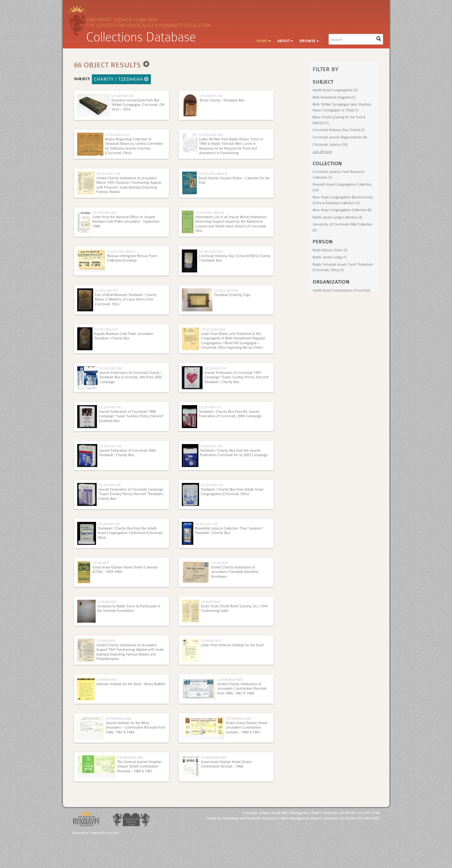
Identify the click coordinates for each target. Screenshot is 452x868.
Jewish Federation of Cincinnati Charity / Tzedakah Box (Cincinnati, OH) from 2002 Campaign (131, 377)
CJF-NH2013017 (211, 641)
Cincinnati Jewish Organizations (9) (340, 137)
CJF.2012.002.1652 (211, 135)
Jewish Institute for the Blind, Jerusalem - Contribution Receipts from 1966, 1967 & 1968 (135, 728)
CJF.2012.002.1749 (108, 174)
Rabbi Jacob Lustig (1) (330, 257)
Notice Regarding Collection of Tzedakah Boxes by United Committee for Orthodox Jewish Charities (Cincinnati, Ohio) (134, 146)
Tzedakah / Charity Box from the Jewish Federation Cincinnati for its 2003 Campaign (234, 453)
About (285, 41)
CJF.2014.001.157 (210, 407)
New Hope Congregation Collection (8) (342, 210)
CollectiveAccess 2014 (104, 833)
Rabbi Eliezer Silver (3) (330, 250)
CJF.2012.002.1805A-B (213, 174)
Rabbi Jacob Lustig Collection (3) (337, 217)
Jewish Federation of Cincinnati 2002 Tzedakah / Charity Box (127, 453)
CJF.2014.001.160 (109, 485)
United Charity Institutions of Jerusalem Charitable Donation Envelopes (235, 572)
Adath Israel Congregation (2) (335, 90)
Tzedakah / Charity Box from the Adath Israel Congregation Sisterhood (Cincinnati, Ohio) (130, 533)
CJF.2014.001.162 (109, 524)
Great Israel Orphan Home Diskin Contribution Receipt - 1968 (226, 764)
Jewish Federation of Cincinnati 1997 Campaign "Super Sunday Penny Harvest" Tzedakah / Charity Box (237, 377)
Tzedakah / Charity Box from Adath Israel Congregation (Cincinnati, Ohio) (232, 492)
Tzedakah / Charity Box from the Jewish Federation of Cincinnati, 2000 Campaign (230, 414)
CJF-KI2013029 (211, 602)
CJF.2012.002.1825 (104, 213)
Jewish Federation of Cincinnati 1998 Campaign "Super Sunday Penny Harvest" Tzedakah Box (131, 416)
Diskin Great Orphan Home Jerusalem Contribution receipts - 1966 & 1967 (247, 728)
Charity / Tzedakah (122, 79)
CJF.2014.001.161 (212, 485)
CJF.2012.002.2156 (211, 252)
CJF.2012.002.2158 (226, 290)
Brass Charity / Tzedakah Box (222, 100)
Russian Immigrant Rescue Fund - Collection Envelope (133, 258)
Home (264, 41)
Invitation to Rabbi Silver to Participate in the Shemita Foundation (129, 608)
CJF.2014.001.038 (110, 368)
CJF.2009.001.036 (122, 96)
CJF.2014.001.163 (206, 524)
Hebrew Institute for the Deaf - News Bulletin (131, 684)
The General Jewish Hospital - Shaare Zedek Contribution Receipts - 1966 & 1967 (140, 767)
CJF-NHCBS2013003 (230, 680)
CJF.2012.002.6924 (213, 329)
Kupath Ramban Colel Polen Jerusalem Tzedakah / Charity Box (124, 336)
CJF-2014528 (219, 563)
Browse (309, 41)
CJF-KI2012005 (107, 602)
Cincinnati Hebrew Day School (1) (339, 130)
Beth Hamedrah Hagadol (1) (334, 97)
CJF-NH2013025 (107, 680)
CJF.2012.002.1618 (117, 135)
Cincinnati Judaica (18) (330, 145)
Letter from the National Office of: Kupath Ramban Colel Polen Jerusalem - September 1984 (126, 222)
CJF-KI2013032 (106, 641)
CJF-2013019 (101, 563)
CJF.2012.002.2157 (107, 290)
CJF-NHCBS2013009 (130, 757)
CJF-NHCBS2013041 (214, 757)
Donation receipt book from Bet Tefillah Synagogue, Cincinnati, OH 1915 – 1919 (138, 105)
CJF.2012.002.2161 (106, 329)
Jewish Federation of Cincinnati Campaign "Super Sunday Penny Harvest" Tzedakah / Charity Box (131, 494)
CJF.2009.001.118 (211, 96)
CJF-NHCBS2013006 (119, 719)
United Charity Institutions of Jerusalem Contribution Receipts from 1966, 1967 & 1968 (242, 689)
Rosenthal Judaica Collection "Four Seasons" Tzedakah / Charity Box (229, 531)
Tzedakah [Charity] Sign (232, 295)
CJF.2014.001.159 (211, 446)
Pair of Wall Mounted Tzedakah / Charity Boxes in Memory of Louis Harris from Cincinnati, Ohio (126, 300)
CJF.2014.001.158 (110, 446)
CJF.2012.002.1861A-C (121, 252)
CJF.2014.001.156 (110, 407)
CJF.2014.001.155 (215, 368)
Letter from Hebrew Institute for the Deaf (232, 645)
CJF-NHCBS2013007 (239, 719)
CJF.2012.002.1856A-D (210, 213)
